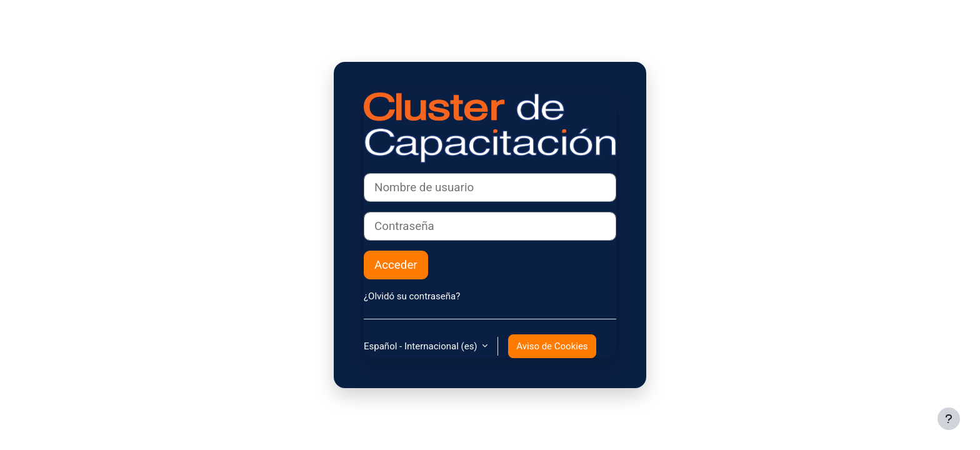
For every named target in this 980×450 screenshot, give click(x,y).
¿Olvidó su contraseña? (412, 296)
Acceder (396, 265)
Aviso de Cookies (552, 346)
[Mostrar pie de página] (949, 419)
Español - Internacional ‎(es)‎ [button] (422, 346)
